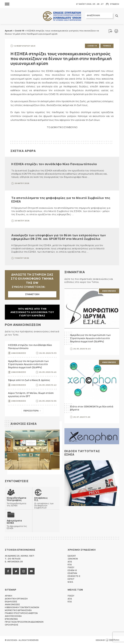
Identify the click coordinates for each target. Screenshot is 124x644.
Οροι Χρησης (12, 625)
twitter (16, 571)
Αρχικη (8, 596)
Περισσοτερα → (32, 410)
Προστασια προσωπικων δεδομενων (24, 622)
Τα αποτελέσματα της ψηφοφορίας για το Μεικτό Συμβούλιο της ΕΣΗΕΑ (61, 199)
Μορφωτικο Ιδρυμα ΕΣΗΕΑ (18, 610)
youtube (31, 571)
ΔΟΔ (70, 561)
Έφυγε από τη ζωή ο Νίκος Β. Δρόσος (29, 380)
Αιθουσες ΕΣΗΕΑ (24, 423)
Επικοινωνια (11, 619)
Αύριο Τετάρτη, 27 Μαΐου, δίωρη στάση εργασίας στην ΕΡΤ (31, 394)
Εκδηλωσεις (11, 601)
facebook (8, 571)
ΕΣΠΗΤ (71, 579)
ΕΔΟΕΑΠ (72, 556)
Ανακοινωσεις (19, 353)
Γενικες (107, 46)
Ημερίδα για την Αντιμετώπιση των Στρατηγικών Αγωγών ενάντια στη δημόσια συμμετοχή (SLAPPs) (28, 364)
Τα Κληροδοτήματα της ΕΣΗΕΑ (19, 501)
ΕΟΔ (70, 564)
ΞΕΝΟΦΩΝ (73, 559)
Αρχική (9, 31)
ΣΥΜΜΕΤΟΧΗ (32, 294)
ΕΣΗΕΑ (62, 16)
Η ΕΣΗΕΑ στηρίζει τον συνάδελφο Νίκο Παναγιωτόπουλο (54, 164)
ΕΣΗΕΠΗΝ (72, 573)
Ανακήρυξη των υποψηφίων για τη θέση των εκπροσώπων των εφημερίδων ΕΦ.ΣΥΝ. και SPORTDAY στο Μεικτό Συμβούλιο (59, 237)
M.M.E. (71, 582)
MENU (7, 4)
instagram (24, 571)
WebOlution (112, 640)
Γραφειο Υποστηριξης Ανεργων (21, 613)
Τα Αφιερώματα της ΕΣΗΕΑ (19, 524)
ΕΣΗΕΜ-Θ (72, 570)
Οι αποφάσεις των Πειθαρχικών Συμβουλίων (46, 502)
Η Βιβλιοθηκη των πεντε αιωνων (22, 607)
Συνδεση (115, 4)
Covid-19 (19, 31)
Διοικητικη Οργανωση (16, 598)
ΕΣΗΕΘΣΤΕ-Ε (74, 576)
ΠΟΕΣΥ (71, 567)
